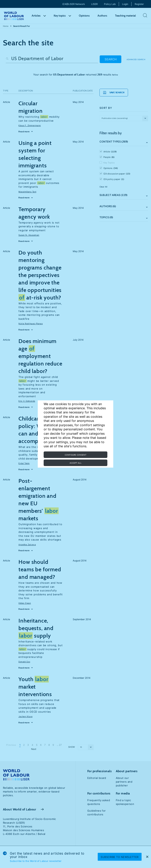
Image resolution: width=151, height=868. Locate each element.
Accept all (76, 463)
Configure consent (75, 455)
